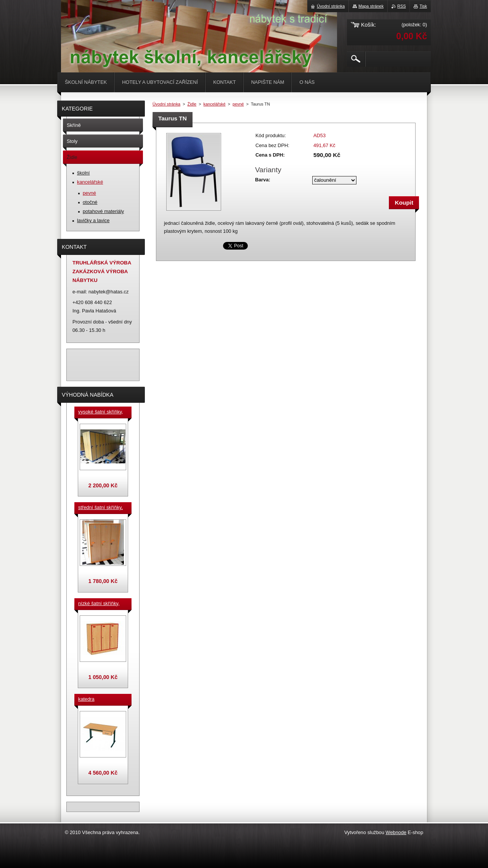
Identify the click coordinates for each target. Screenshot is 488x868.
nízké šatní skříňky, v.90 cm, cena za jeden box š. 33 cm (99, 604)
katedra (86, 699)
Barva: (263, 180)
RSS (401, 6)
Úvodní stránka (166, 104)
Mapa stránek (371, 6)
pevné (238, 104)
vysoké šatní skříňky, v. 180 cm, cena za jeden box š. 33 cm (101, 412)
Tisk (423, 6)
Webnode (396, 832)
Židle (192, 104)
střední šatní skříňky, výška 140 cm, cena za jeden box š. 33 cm (102, 508)
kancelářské (215, 104)
